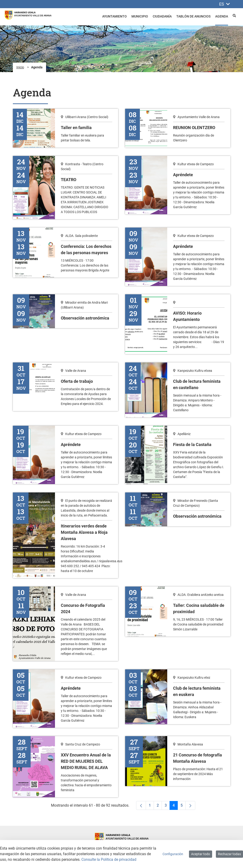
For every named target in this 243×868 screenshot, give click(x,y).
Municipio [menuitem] (140, 16)
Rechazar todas (229, 854)
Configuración (173, 854)
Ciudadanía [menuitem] (162, 16)
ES (225, 4)
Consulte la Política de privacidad (109, 859)
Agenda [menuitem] (222, 16)
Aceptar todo (201, 854)
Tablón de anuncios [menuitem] (193, 16)
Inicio (20, 67)
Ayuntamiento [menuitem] (114, 16)
